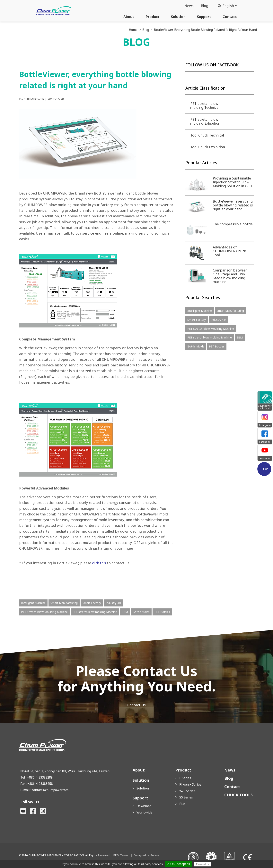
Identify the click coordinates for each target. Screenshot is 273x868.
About (129, 17)
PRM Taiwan (121, 856)
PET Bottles (162, 612)
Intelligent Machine (33, 603)
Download (144, 806)
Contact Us (136, 705)
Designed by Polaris (146, 856)
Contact (230, 17)
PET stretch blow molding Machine (95, 612)
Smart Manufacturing (64, 603)
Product (153, 17)
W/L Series (187, 791)
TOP (265, 469)
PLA (182, 804)
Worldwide (144, 813)
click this (100, 563)
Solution (178, 17)
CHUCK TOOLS (238, 795)
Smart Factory (92, 603)
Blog (203, 6)
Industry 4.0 (113, 603)
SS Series (186, 798)
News (188, 6)
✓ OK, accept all (178, 864)
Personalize (203, 864)
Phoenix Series (190, 785)
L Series (185, 779)
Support (204, 17)
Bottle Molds (141, 612)
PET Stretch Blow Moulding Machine (44, 612)
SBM (125, 612)
